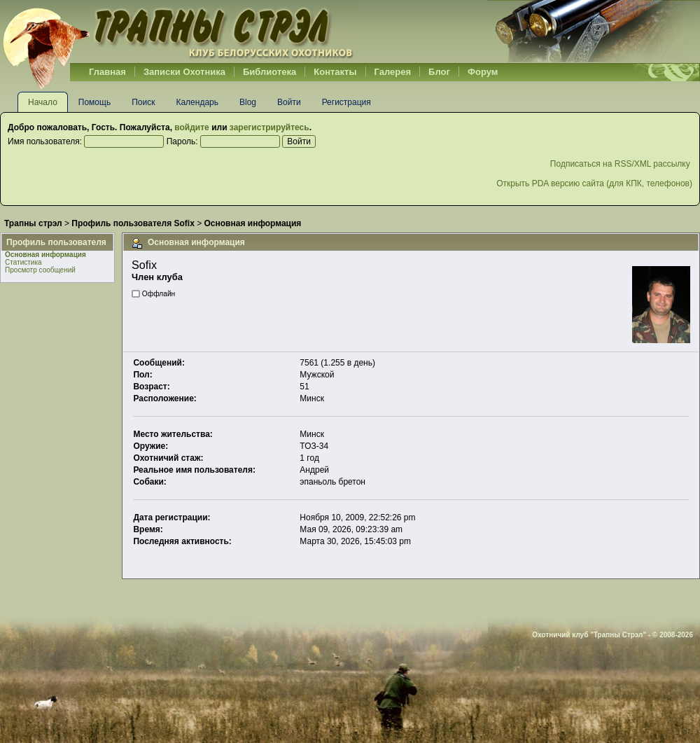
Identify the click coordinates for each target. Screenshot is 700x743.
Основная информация (45, 255)
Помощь (94, 102)
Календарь (197, 102)
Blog (248, 102)
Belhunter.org (178, 32)
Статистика (23, 262)
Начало (43, 102)
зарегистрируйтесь (269, 127)
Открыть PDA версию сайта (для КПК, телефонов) (594, 183)
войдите (191, 127)
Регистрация (346, 102)
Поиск (143, 102)
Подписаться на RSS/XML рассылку (621, 164)
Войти (289, 102)
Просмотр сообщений (40, 270)
